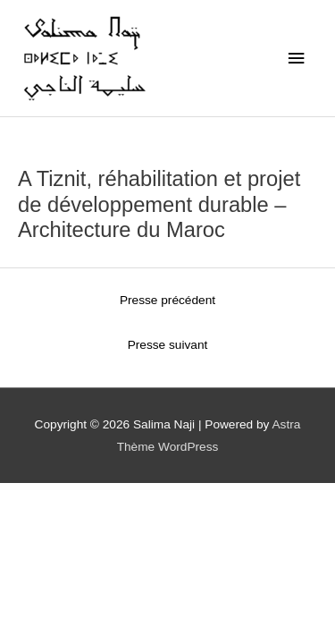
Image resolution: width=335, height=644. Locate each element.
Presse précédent (167, 300)
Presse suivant (168, 345)
